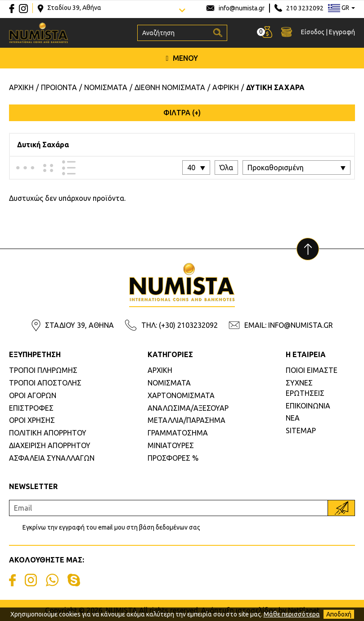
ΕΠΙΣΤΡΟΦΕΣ (31, 408)
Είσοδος (313, 32)
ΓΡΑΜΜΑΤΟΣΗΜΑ (178, 433)
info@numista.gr (242, 8)
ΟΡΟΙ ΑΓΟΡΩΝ (33, 395)
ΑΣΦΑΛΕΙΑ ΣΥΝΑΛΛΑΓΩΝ (52, 458)
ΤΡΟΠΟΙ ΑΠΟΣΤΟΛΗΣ (45, 383)
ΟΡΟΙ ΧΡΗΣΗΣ (32, 420)
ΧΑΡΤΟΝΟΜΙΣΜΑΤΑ (181, 395)
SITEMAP (301, 431)
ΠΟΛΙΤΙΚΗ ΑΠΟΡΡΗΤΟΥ (48, 433)
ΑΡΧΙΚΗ (160, 370)
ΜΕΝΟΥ (182, 58)
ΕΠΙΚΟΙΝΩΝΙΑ (308, 406)
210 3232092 (305, 8)
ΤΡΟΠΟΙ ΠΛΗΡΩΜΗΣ (43, 370)
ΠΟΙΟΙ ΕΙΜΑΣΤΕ (312, 370)
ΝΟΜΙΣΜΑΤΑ (169, 383)
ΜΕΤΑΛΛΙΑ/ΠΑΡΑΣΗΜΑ (186, 420)
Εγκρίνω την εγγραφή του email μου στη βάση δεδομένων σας (111, 527)
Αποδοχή (339, 614)
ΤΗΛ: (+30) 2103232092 (180, 325)
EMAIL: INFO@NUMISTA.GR (289, 325)
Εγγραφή (342, 32)
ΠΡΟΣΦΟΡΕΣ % (173, 458)
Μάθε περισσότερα (292, 614)
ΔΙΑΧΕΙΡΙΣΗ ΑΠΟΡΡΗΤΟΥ (50, 445)
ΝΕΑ (293, 418)
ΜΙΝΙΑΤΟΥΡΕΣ (171, 445)
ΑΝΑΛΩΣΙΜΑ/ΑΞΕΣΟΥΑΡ (188, 408)
